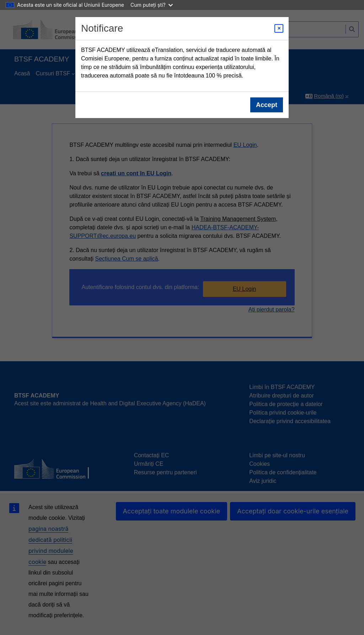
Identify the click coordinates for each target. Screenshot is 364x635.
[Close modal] (279, 28)
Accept (267, 105)
